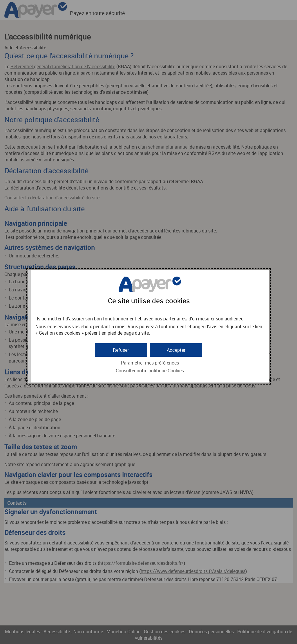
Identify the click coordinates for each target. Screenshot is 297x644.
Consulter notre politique (150, 371)
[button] (176, 350)
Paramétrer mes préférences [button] (150, 363)
